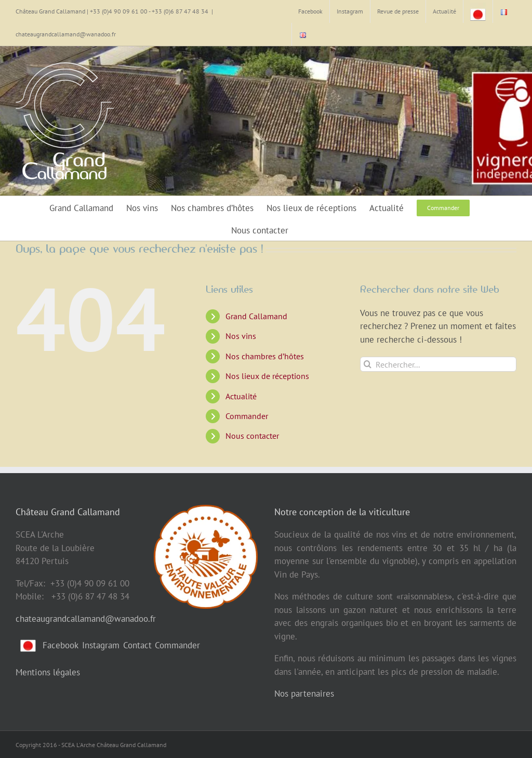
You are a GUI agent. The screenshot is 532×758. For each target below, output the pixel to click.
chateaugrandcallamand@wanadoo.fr (66, 34)
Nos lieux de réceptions (267, 376)
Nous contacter (252, 436)
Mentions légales (48, 672)
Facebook (61, 645)
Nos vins (241, 336)
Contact (137, 645)
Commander (247, 416)
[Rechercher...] (438, 364)
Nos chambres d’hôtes (265, 356)
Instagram (101, 645)
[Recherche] (368, 364)
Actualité (241, 396)
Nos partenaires (304, 694)
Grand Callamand (256, 316)
